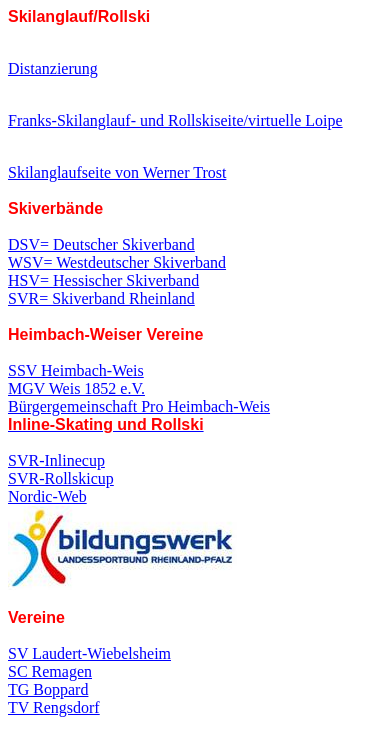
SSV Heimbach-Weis (76, 370)
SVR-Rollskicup (61, 478)
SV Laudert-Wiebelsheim (89, 653)
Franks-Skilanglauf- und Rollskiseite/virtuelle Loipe (175, 120)
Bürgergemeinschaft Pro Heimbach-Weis (139, 415)
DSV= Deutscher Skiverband (101, 244)
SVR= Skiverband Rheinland (101, 298)
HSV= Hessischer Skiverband (103, 280)
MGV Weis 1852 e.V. (76, 388)
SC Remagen (50, 671)
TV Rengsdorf (54, 707)
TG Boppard (48, 689)
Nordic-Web (47, 496)
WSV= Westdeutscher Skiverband (117, 262)
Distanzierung (53, 68)
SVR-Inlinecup (56, 460)
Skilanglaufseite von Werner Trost (117, 172)
